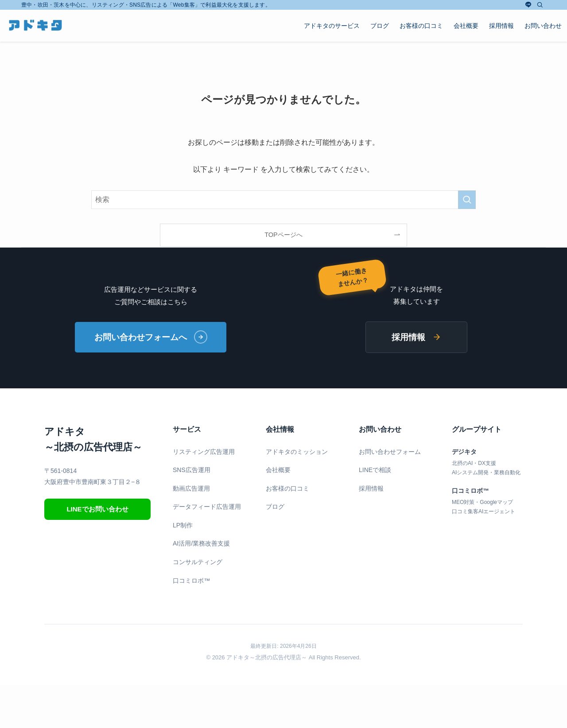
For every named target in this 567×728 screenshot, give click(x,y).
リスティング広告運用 (204, 452)
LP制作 (183, 526)
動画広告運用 (191, 489)
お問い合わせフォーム (390, 452)
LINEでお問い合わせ (97, 509)
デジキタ (464, 452)
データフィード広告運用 (207, 507)
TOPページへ (283, 235)
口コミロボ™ (191, 581)
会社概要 (278, 470)
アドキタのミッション (297, 452)
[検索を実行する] (467, 200)
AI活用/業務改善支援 (201, 544)
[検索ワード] (283, 200)
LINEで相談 (375, 470)
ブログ (275, 507)
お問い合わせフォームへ (151, 337)
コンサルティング (198, 562)
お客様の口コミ (287, 489)
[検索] (540, 5)
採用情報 (416, 337)
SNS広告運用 (192, 470)
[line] (528, 5)
